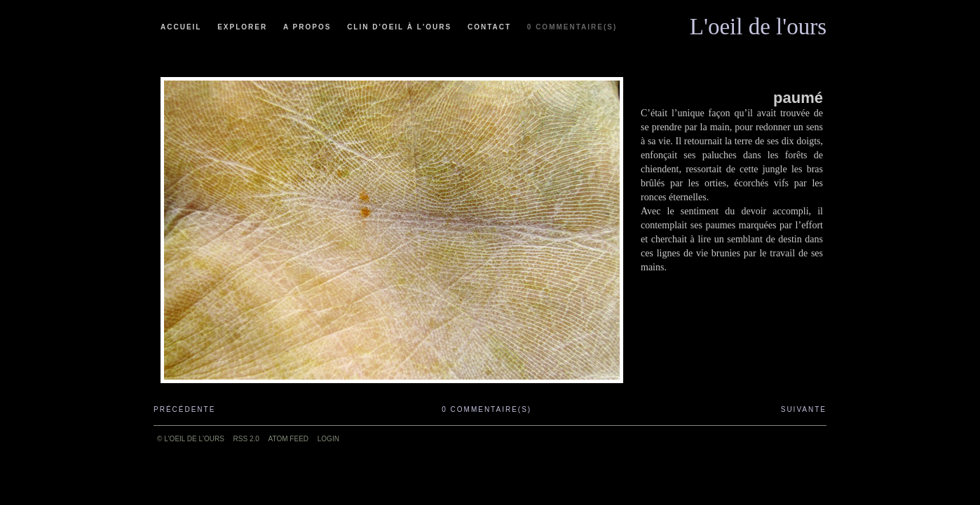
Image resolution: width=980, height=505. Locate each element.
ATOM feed (288, 439)
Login (328, 439)
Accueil (181, 27)
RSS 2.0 (246, 439)
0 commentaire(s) (572, 27)
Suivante (804, 409)
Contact (489, 27)
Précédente (184, 409)
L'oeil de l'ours (758, 23)
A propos (307, 27)
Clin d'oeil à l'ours (399, 27)
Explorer (242, 27)
